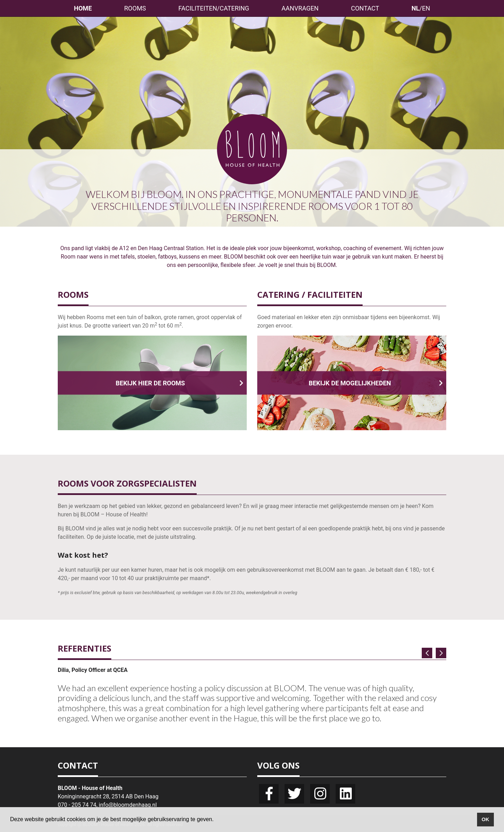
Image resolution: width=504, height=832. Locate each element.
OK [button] (485, 819)
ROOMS (135, 8)
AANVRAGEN (300, 8)
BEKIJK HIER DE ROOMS (180, 383)
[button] (216, 820)
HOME (83, 8)
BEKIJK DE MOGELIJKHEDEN (376, 383)
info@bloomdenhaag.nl (128, 805)
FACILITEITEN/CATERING (214, 8)
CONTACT (365, 8)
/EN (421, 8)
